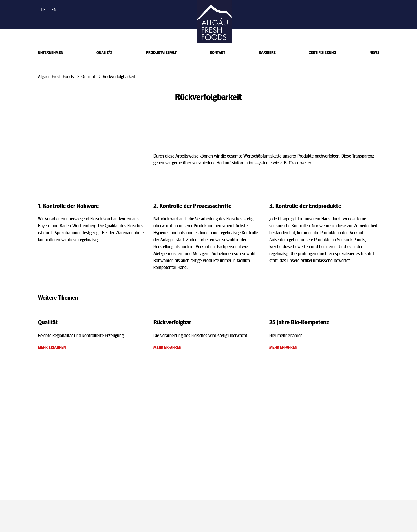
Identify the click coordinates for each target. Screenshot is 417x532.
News (374, 52)
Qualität (104, 52)
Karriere (267, 52)
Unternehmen (51, 52)
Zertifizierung (322, 52)
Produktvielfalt (161, 52)
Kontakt (218, 52)
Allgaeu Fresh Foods (56, 76)
